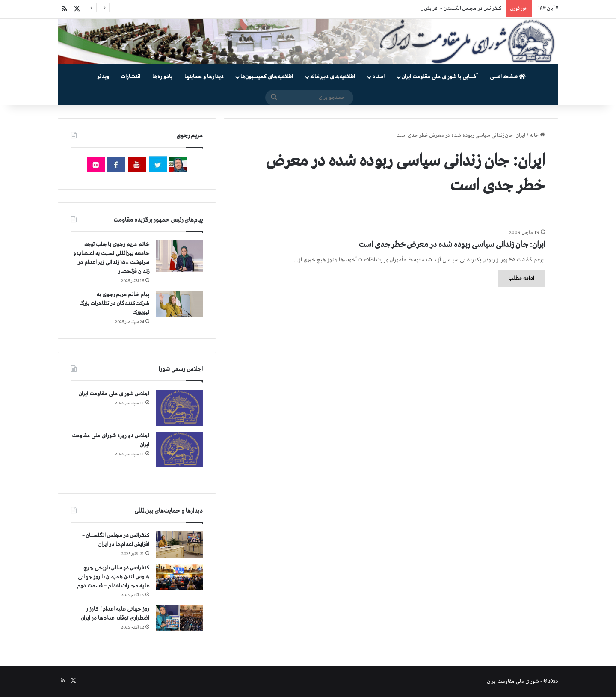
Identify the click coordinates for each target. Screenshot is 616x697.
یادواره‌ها (162, 77)
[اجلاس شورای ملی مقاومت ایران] (179, 408)
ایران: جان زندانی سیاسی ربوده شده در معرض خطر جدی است (452, 245)
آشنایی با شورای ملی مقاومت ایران (440, 77)
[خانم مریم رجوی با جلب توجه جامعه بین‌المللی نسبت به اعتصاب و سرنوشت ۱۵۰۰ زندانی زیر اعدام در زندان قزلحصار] (179, 256)
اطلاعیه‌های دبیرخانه (333, 77)
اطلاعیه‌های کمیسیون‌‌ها (267, 77)
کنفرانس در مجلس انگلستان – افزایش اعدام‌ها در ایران (446, 9)
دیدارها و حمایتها (204, 77)
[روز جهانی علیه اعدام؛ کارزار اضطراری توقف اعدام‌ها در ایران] (179, 618)
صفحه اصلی (508, 77)
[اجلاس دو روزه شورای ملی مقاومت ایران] (179, 449)
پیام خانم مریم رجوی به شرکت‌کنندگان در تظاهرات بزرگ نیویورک (114, 304)
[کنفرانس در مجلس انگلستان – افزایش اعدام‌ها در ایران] (179, 545)
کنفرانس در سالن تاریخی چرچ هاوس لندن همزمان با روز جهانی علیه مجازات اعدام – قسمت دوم (113, 577)
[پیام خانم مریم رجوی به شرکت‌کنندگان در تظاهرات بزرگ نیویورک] (179, 304)
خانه (537, 136)
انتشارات (131, 77)
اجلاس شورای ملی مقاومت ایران (114, 394)
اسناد (378, 77)
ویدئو (103, 77)
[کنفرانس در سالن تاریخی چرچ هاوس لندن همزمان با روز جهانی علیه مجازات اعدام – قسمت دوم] (179, 577)
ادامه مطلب (521, 278)
